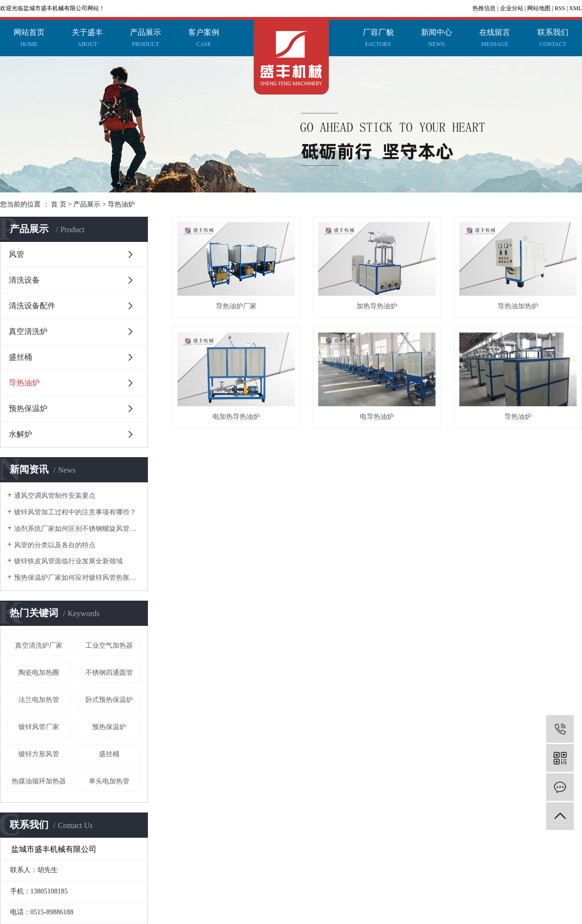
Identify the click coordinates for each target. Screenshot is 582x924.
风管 (16, 254)
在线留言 (495, 39)
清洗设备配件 (32, 306)
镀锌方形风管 (39, 754)
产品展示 (145, 39)
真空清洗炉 (28, 331)
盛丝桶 (20, 357)
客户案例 (204, 39)
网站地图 (539, 8)
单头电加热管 (109, 781)
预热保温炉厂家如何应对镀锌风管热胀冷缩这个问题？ (77, 578)
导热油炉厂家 (238, 308)
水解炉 (20, 434)
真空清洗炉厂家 (39, 645)
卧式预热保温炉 (109, 700)
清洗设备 (24, 280)
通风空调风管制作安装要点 (55, 496)
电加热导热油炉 (382, 421)
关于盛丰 (87, 39)
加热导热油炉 (382, 308)
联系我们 (553, 39)
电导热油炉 (238, 533)
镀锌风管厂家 (39, 727)
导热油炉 (121, 204)
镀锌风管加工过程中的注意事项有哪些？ (75, 512)
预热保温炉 (28, 408)
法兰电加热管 (39, 700)
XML (575, 8)
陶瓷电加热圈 (39, 673)
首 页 (59, 204)
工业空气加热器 (109, 645)
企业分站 (512, 8)
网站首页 (29, 39)
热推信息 (484, 8)
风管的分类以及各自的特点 (55, 545)
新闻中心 (436, 39)
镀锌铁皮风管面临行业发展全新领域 (68, 561)
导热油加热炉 (238, 421)
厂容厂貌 (378, 39)
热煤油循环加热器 (39, 781)
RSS (560, 8)
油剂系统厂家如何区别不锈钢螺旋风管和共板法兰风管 (77, 529)
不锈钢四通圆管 (109, 673)
